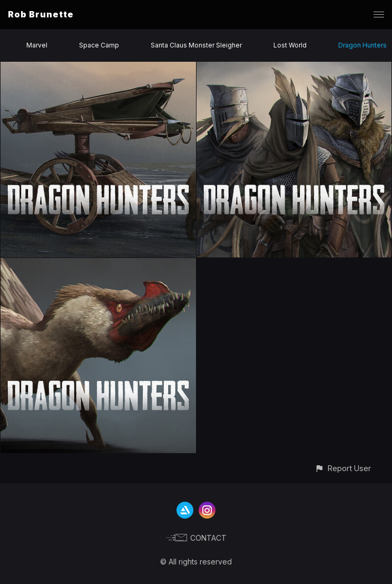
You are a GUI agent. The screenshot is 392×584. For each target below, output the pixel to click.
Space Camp (99, 45)
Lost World (290, 45)
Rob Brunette (41, 14)
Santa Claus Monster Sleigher (196, 45)
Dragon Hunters (362, 45)
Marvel (37, 45)
